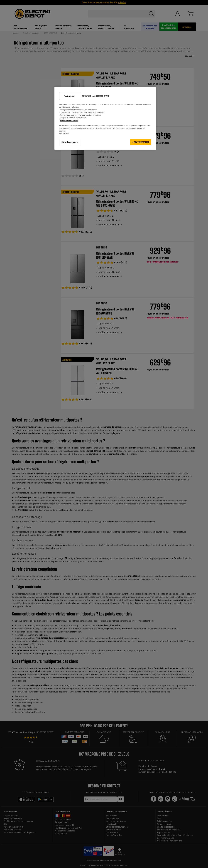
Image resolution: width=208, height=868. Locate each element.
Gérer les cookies (70, 142)
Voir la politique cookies (69, 120)
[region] (105, 118)
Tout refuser (70, 96)
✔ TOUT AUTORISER (141, 142)
